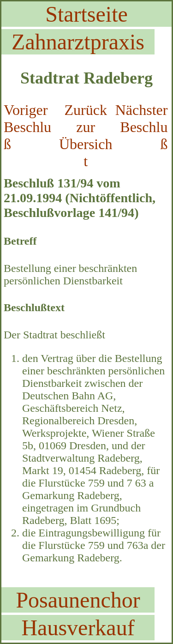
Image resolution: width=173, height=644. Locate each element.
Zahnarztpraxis (78, 42)
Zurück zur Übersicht (86, 135)
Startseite (86, 14)
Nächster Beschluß (142, 127)
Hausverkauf (78, 628)
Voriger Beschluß (27, 127)
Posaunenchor (78, 600)
